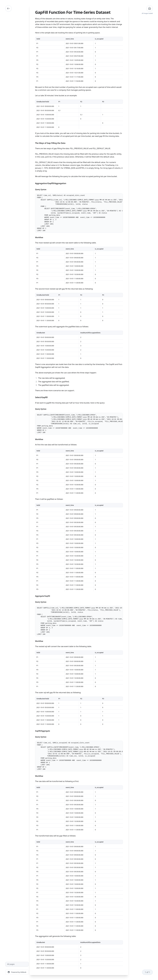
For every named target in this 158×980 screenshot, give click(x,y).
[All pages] (17, 964)
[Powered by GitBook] (17, 972)
